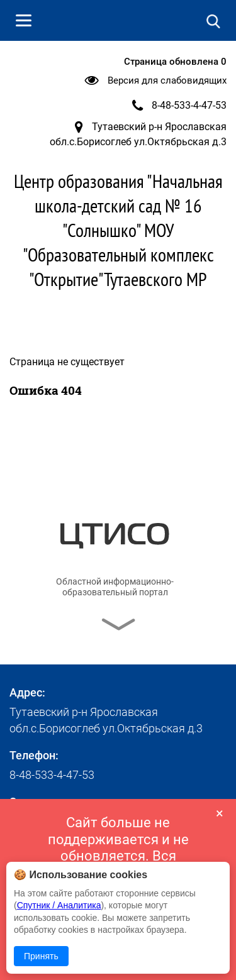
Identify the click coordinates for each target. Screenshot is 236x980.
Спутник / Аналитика (59, 905)
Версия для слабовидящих (167, 80)
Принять (41, 956)
